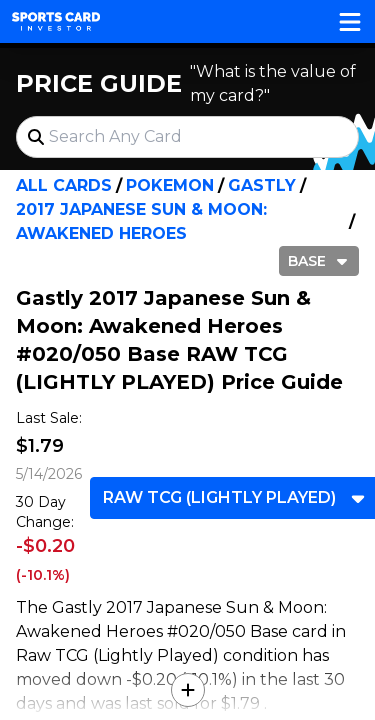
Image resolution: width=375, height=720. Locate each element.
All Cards (64, 185)
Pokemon (170, 185)
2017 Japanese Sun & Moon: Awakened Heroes (141, 221)
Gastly (262, 185)
